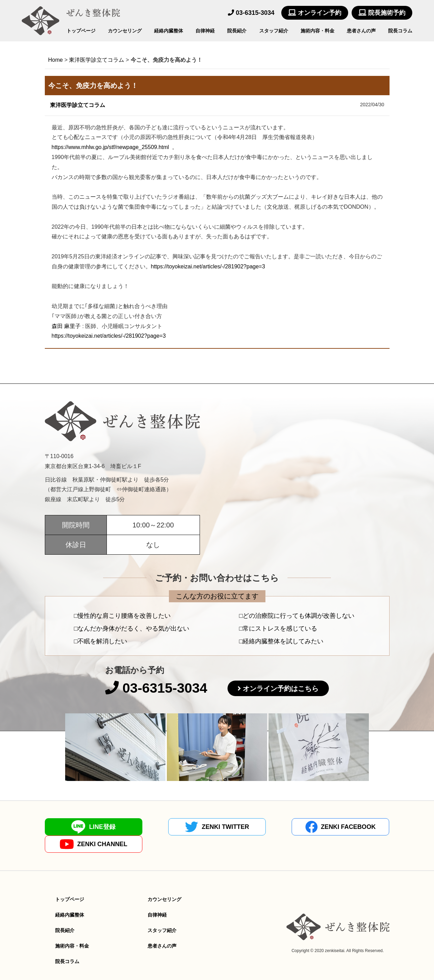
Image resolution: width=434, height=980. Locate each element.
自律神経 (205, 31)
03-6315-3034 (251, 13)
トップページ (81, 31)
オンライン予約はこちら (282, 689)
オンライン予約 (315, 13)
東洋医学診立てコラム (78, 105)
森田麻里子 (66, 326)
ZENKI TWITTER (174, 827)
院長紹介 (237, 31)
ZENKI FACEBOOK (260, 827)
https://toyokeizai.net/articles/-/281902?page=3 (208, 266)
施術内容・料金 (317, 31)
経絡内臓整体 (169, 31)
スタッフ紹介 (274, 31)
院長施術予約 (382, 13)
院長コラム (400, 31)
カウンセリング (125, 31)
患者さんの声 (361, 31)
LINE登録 (87, 827)
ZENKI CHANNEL (347, 827)
